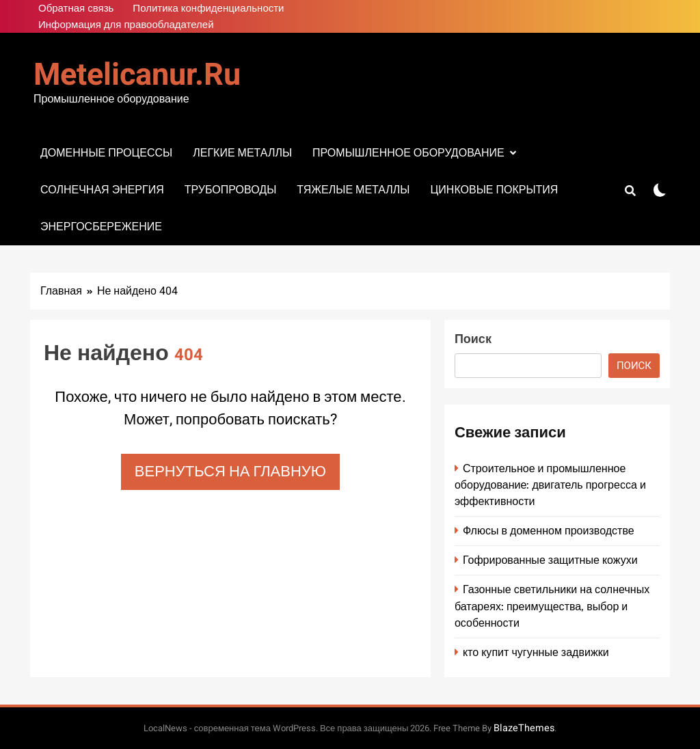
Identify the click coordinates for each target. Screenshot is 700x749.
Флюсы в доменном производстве (549, 531)
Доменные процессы (106, 153)
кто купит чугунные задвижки (536, 652)
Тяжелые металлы (353, 190)
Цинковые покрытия (494, 190)
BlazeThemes (524, 728)
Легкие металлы (242, 153)
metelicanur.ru (137, 75)
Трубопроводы (231, 190)
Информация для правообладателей (126, 25)
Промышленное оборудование (408, 153)
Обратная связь (76, 8)
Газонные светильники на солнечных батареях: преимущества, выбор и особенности (552, 606)
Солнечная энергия (102, 190)
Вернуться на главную (230, 472)
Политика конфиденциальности (208, 8)
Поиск (473, 339)
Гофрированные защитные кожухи (550, 560)
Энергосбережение (101, 227)
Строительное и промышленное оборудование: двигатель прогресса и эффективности (550, 485)
